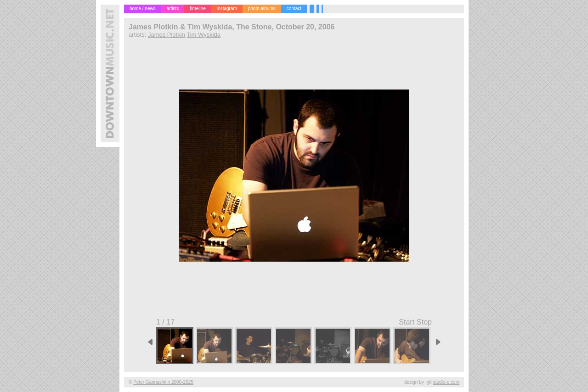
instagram (227, 8)
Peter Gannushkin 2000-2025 (163, 382)
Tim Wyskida (204, 35)
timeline (198, 8)
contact (294, 8)
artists (173, 8)
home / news (143, 8)
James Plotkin (167, 35)
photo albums (262, 8)
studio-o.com (446, 382)
